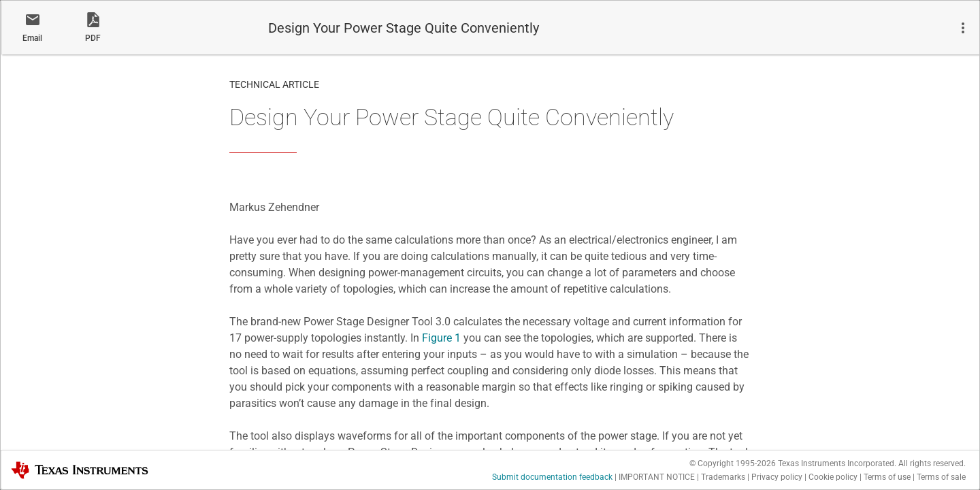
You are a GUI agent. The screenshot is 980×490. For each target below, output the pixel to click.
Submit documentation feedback (552, 477)
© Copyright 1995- (733, 463)
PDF (93, 38)
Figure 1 (441, 338)
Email (32, 38)
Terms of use (887, 477)
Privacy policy (777, 477)
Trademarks (723, 477)
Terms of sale (941, 477)
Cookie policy (833, 477)
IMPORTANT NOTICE (657, 477)
